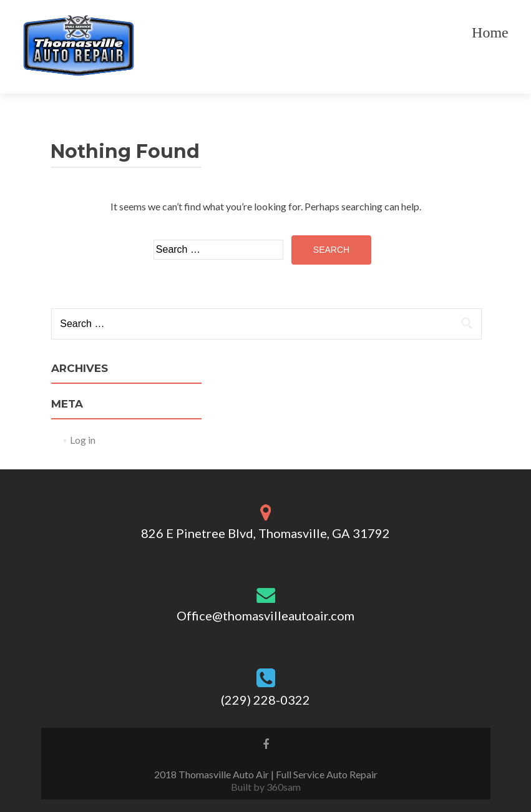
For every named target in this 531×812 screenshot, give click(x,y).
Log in (83, 440)
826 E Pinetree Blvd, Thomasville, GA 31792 (265, 533)
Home (490, 32)
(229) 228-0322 (265, 700)
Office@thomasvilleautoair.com (265, 615)
